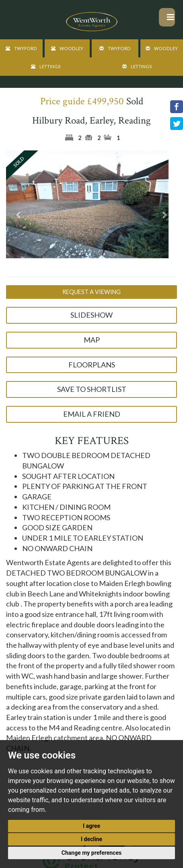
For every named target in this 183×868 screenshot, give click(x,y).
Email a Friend (92, 414)
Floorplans (92, 365)
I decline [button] (91, 839)
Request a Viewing (91, 292)
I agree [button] (91, 826)
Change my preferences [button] (91, 853)
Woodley (67, 48)
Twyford (21, 48)
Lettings (46, 66)
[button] (19, 215)
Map (92, 340)
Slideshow (91, 315)
